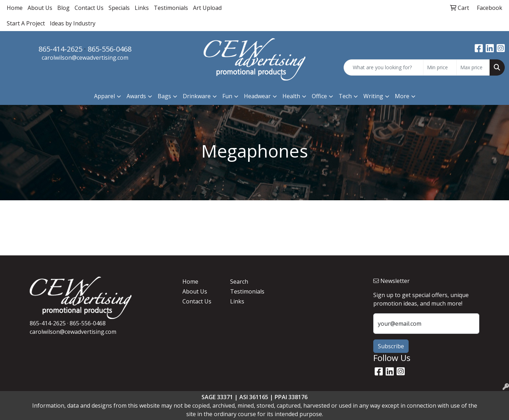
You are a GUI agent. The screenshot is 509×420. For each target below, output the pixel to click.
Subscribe (391, 346)
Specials (119, 8)
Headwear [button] (257, 96)
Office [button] (319, 96)
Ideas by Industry (73, 23)
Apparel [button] (104, 96)
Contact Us (89, 8)
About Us (40, 8)
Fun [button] (227, 96)
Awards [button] (136, 96)
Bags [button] (164, 96)
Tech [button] (345, 96)
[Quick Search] (384, 67)
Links (142, 8)
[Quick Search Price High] (473, 67)
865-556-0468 (110, 49)
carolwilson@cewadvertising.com (85, 58)
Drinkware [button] (197, 96)
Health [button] (291, 96)
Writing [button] (373, 96)
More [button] (402, 96)
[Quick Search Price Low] (440, 67)
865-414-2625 (60, 49)
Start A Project (26, 23)
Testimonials (171, 8)
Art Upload (207, 8)
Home (15, 8)
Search (239, 282)
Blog (63, 8)
